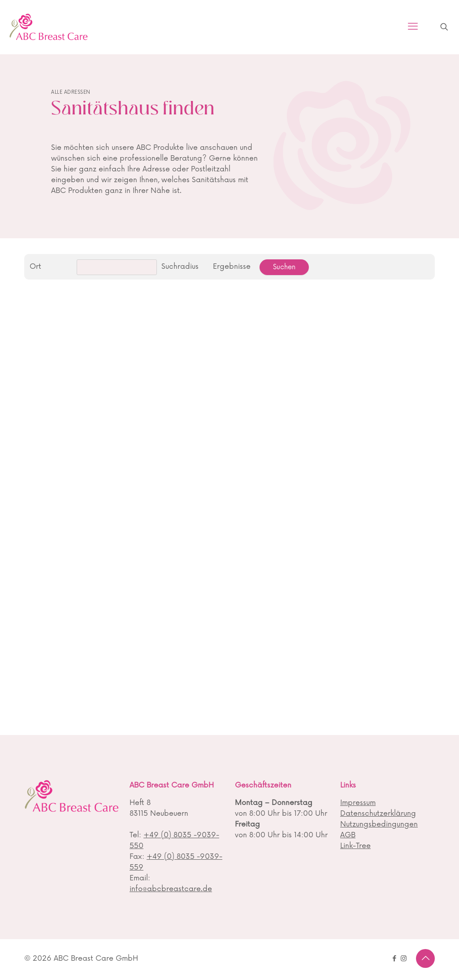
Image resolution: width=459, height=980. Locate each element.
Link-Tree (355, 846)
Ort (35, 267)
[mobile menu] (413, 27)
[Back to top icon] (425, 958)
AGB (348, 835)
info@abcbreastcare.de (171, 889)
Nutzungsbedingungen (379, 824)
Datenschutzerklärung (378, 814)
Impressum (358, 803)
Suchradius (180, 267)
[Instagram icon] (404, 959)
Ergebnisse (232, 267)
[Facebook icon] (394, 959)
